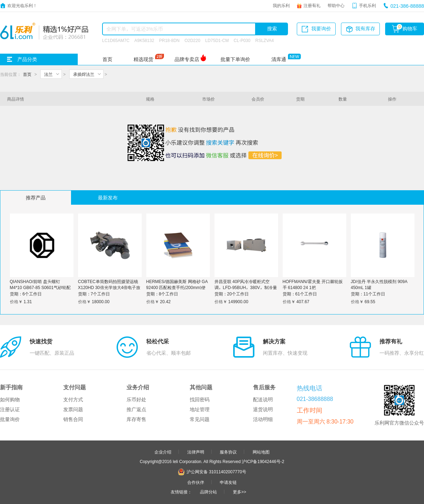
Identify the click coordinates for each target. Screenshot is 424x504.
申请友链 (228, 482)
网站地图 (261, 452)
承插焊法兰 (84, 74)
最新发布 (108, 198)
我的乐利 (281, 5)
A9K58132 (144, 40)
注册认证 (10, 409)
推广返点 (136, 409)
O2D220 (192, 40)
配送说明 (263, 400)
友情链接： (181, 492)
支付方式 (73, 400)
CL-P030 (242, 40)
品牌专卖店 (187, 59)
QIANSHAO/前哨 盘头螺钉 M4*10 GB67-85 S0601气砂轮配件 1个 (40, 287)
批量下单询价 (235, 59)
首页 (107, 59)
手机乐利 (367, 5)
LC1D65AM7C (116, 40)
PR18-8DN (169, 40)
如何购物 (10, 400)
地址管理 (200, 409)
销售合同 (73, 419)
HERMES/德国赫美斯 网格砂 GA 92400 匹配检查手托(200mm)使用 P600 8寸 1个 (177, 287)
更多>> (240, 492)
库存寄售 (136, 419)
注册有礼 (312, 5)
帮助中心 (336, 5)
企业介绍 (163, 452)
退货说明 (263, 409)
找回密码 (200, 400)
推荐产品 (36, 198)
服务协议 (228, 452)
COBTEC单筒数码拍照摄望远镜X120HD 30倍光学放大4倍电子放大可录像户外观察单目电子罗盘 (109, 287)
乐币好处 (136, 400)
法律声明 (196, 452)
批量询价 (10, 419)
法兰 (48, 74)
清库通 (279, 59)
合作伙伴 (196, 482)
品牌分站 (208, 492)
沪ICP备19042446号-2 (263, 461)
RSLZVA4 (265, 40)
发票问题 (73, 409)
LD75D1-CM (217, 40)
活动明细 (263, 419)
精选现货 (143, 59)
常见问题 (200, 419)
